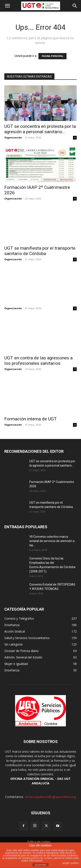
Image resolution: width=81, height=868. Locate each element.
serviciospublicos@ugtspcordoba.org (50, 797)
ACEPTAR (40, 865)
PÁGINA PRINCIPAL (52, 56)
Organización (13, 137)
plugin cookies (71, 863)
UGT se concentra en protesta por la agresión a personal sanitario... (40, 129)
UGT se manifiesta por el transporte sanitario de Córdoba (40, 251)
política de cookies (42, 858)
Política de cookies (39, 842)
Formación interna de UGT (31, 419)
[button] (7, 6)
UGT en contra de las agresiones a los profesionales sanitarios (38, 361)
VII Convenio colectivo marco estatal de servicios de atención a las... (52, 541)
